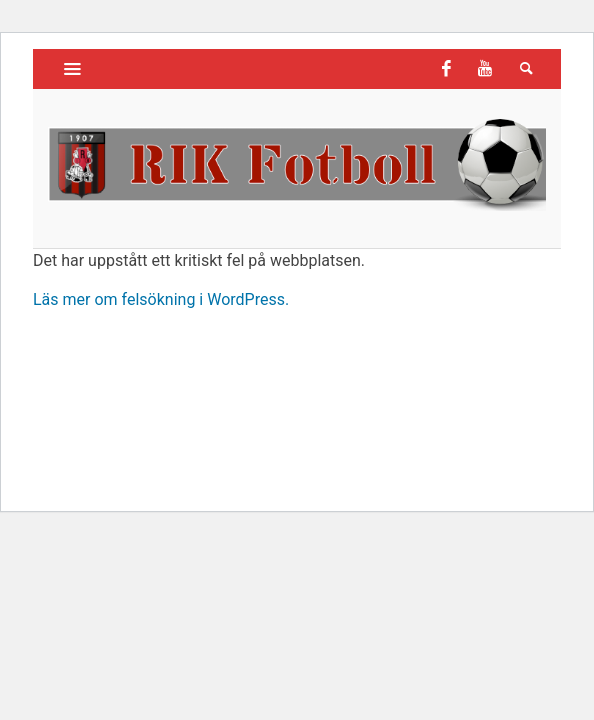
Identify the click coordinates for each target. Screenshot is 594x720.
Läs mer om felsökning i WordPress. (161, 299)
